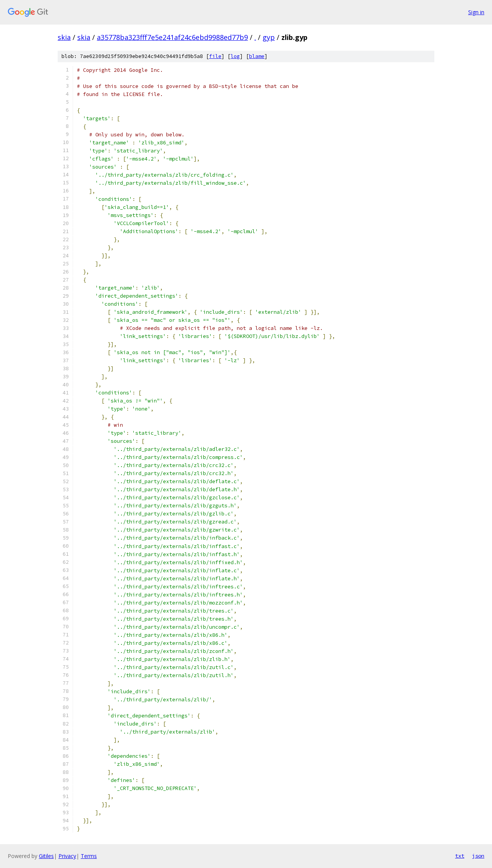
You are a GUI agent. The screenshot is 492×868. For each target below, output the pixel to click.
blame (257, 56)
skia (64, 37)
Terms (89, 856)
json (478, 856)
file (215, 56)
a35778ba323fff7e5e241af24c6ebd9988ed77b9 (172, 37)
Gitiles (46, 856)
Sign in (476, 12)
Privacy (67, 856)
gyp (269, 37)
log (235, 56)
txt (460, 856)
